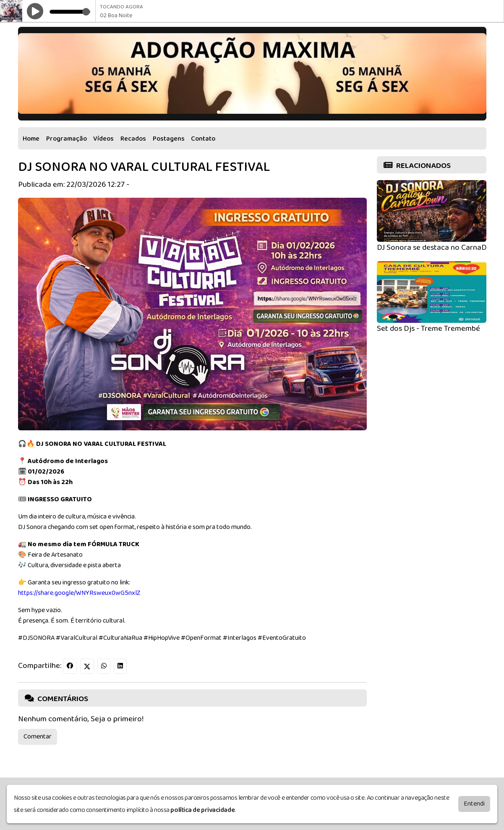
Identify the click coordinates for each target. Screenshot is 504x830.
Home (31, 139)
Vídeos (103, 139)
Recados (133, 139)
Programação (67, 139)
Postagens (169, 139)
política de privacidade (202, 811)
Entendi (474, 805)
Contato (203, 139)
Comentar (38, 737)
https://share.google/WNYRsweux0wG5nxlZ (79, 593)
